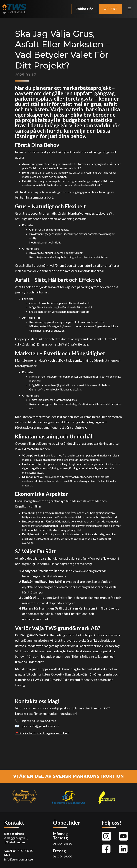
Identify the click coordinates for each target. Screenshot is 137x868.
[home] (14, 9)
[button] (130, 9)
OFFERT (111, 9)
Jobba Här (84, 9)
